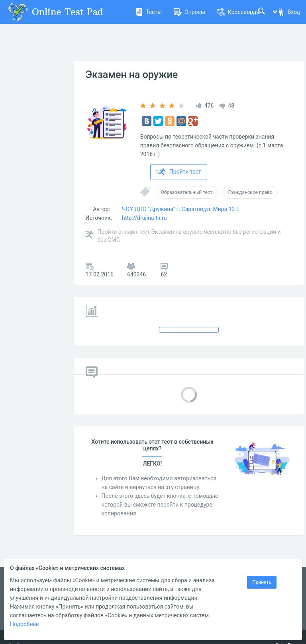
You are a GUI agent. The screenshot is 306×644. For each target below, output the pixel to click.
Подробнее (24, 624)
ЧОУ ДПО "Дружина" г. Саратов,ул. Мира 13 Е (181, 209)
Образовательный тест (187, 192)
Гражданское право (250, 192)
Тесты (148, 12)
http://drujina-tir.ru (144, 218)
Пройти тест (178, 172)
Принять (262, 582)
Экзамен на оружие (132, 75)
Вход (288, 12)
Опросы (189, 12)
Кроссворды (239, 12)
